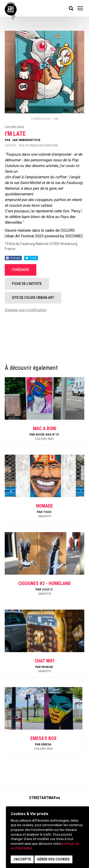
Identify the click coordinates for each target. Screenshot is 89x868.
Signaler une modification (26, 310)
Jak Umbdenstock (26, 140)
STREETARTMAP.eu (44, 798)
